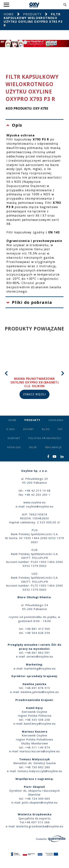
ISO (60, 429)
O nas (11, 429)
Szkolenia (56, 420)
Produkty (32, 14)
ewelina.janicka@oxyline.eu (40, 692)
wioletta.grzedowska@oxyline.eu (40, 826)
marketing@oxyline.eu (40, 668)
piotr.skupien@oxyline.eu (40, 802)
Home (9, 14)
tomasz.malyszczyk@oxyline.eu (40, 771)
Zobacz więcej (35, 394)
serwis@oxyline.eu (40, 656)
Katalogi (14, 447)
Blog (46, 429)
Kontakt (14, 438)
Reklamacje (54, 447)
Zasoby (28, 429)
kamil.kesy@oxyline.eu (40, 723)
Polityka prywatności (45, 438)
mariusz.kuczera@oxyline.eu (40, 751)
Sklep (33, 447)
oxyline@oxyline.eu (40, 506)
